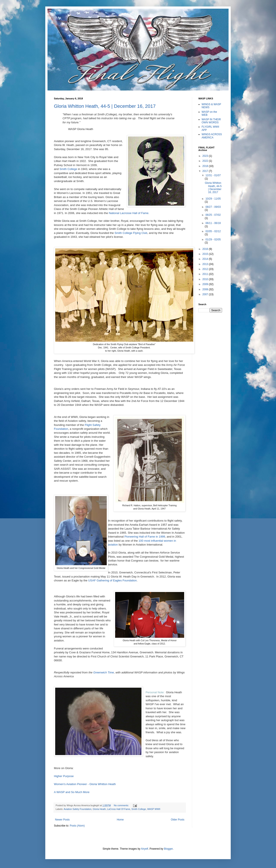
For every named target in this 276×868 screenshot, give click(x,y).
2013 (206, 264)
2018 (206, 166)
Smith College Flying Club (131, 233)
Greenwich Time (104, 672)
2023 (206, 156)
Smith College (139, 809)
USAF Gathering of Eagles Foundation (112, 580)
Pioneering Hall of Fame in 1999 (145, 537)
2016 (206, 249)
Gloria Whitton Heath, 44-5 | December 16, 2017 (105, 106)
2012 (206, 269)
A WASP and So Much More (72, 792)
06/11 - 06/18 (213, 223)
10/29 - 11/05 (213, 199)
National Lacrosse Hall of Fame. (129, 213)
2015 (206, 254)
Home (120, 820)
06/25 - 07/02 (213, 215)
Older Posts (178, 820)
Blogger (168, 849)
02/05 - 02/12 (213, 231)
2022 (206, 161)
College (72, 169)
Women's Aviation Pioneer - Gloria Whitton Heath (85, 784)
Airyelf (145, 849)
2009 (206, 284)
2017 (206, 171)
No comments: (122, 805)
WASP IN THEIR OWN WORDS (211, 121)
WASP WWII (154, 809)
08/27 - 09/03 (213, 207)
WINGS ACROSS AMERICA (212, 136)
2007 (206, 294)
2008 (206, 289)
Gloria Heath (99, 809)
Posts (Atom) (77, 826)
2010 (206, 279)
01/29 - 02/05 (213, 240)
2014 (206, 259)
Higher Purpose (64, 776)
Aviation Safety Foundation (78, 809)
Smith (63, 169)
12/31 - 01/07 (213, 175)
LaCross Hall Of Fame (119, 809)
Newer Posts (62, 820)
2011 (206, 274)
